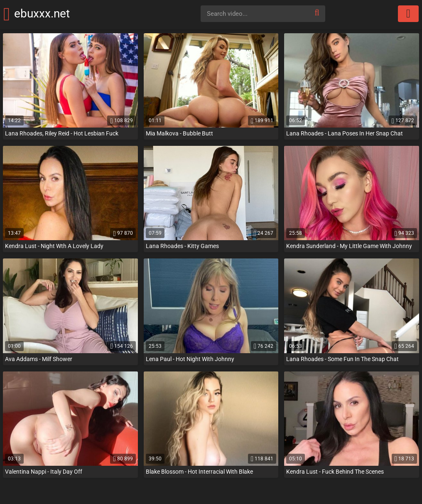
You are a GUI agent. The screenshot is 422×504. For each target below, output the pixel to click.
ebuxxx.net (54, 14)
